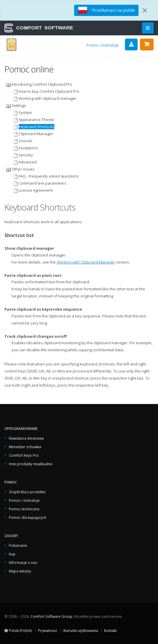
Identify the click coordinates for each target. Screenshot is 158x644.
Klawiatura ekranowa (26, 438)
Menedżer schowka (25, 447)
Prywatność (48, 630)
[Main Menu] (148, 28)
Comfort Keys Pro (24, 455)
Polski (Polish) (18, 630)
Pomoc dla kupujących (28, 517)
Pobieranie (18, 545)
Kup (12, 554)
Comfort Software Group (51, 616)
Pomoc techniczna (24, 509)
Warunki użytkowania (81, 630)
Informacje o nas (23, 562)
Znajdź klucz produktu (27, 492)
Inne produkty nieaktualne (31, 464)
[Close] (145, 10)
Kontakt (110, 630)
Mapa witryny (20, 571)
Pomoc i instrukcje (103, 45)
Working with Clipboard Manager (86, 262)
